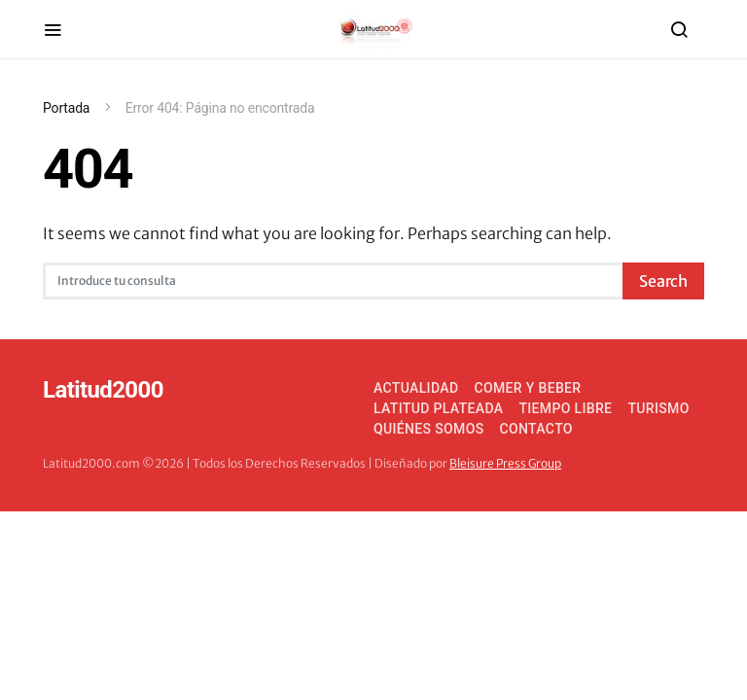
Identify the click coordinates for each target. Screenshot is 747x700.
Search (663, 281)
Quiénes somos (429, 429)
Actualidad (416, 388)
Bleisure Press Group (505, 463)
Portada (66, 108)
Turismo (658, 408)
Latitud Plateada (438, 408)
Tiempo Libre (565, 408)
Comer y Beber (527, 388)
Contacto (536, 429)
